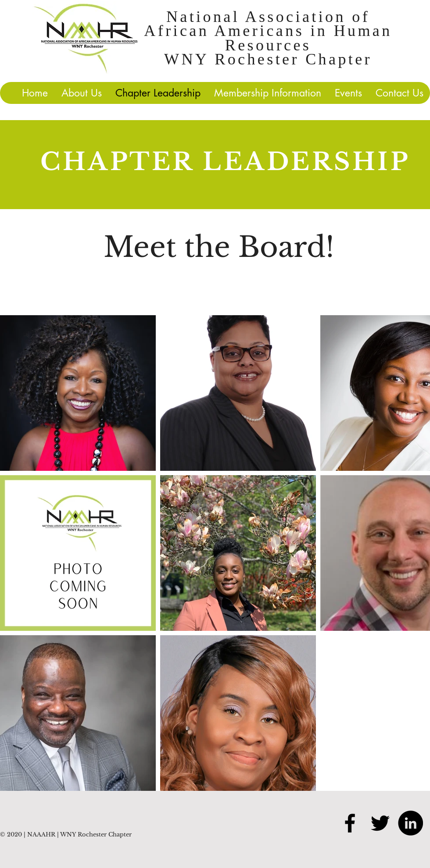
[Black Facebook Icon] (350, 823)
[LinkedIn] (410, 823)
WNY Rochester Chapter (268, 59)
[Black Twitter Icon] (380, 823)
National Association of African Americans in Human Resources (268, 31)
